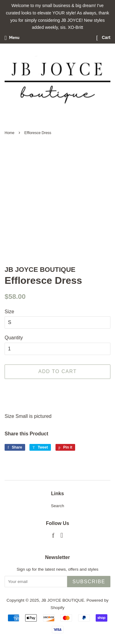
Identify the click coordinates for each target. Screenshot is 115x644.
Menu (12, 38)
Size (9, 312)
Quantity (14, 338)
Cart (103, 37)
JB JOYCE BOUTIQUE (63, 600)
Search (57, 506)
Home (10, 133)
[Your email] (36, 582)
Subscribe (89, 582)
